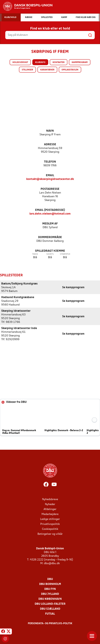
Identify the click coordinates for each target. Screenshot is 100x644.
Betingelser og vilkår (50, 534)
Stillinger (27, 70)
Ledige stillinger (50, 519)
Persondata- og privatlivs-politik (50, 623)
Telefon (50, 162)
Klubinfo (40, 62)
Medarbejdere (50, 514)
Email (50, 176)
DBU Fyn (50, 589)
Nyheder (50, 504)
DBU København (50, 599)
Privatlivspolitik (50, 524)
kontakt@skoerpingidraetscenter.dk (50, 179)
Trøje (35, 254)
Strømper (65, 254)
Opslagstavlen (70, 70)
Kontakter (59, 62)
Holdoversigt (20, 62)
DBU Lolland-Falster (50, 604)
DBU (50, 579)
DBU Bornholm (50, 584)
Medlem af (50, 224)
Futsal (50, 614)
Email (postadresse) (50, 210)
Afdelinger (50, 509)
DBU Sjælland (50, 609)
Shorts (50, 254)
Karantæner (47, 70)
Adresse (50, 145)
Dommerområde (50, 237)
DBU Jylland (50, 594)
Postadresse (50, 189)
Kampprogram (80, 62)
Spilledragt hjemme (50, 251)
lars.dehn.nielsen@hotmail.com (50, 214)
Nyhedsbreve (50, 499)
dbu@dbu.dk (52, 563)
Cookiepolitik (50, 529)
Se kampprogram (73, 287)
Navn (50, 131)
